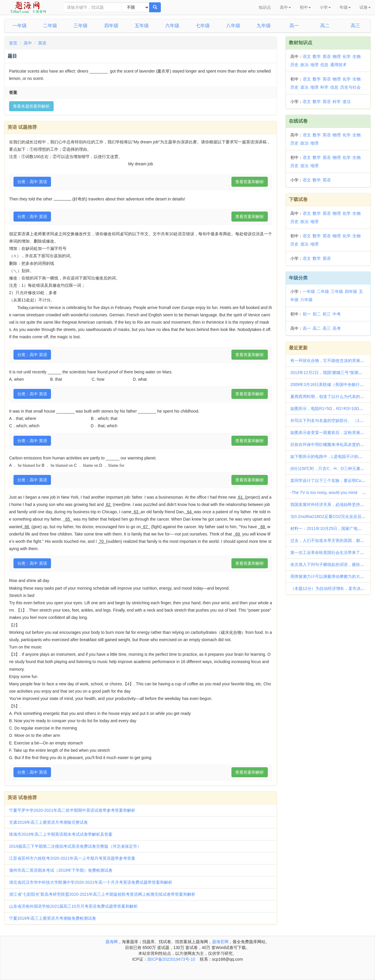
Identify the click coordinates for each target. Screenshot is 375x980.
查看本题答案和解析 (31, 106)
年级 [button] (345, 7)
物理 (337, 56)
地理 (314, 65)
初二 (317, 314)
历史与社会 (350, 87)
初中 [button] (305, 7)
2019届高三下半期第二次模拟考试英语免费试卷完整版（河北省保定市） (75, 846)
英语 (42, 43)
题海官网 (220, 942)
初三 (327, 314)
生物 (357, 56)
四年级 (111, 26)
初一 (307, 314)
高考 (337, 328)
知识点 (265, 7)
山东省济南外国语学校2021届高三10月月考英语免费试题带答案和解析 (73, 906)
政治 (304, 65)
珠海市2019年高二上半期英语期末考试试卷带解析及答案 (61, 834)
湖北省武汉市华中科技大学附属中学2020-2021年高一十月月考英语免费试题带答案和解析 (91, 882)
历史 (294, 65)
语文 (307, 56)
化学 (347, 56)
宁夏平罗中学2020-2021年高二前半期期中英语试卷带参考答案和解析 (72, 810)
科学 (324, 87)
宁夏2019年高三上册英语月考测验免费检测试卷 (53, 918)
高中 (28, 43)
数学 (317, 56)
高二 (325, 26)
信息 (324, 65)
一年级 (20, 26)
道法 (304, 87)
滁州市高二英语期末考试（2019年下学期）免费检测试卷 (61, 870)
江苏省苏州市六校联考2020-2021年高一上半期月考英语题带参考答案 (72, 858)
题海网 (112, 942)
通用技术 (338, 65)
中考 (337, 314)
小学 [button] (325, 7)
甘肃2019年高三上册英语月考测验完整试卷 (48, 822)
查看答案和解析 (250, 182)
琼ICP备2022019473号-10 (171, 959)
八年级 (233, 26)
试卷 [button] (365, 7)
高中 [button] (285, 7)
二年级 (50, 26)
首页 (13, 43)
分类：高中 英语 (32, 182)
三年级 (81, 26)
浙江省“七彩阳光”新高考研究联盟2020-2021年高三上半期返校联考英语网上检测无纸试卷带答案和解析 (102, 894)
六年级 (172, 26)
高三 (355, 26)
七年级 (203, 26)
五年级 (142, 26)
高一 (294, 26)
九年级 (264, 26)
